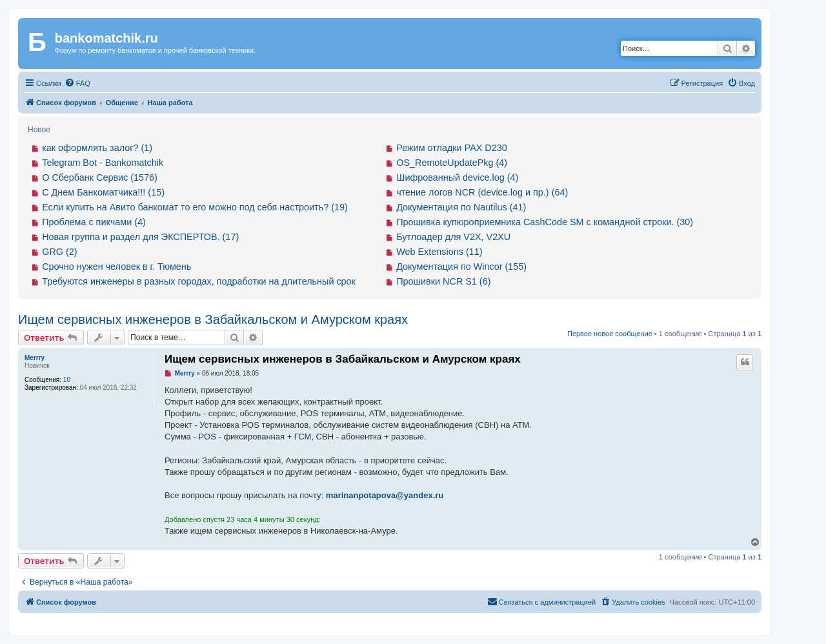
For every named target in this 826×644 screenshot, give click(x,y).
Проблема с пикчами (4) (94, 222)
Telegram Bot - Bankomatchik (103, 163)
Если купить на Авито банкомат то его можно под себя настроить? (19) (195, 207)
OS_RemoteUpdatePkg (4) (452, 163)
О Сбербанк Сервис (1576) (100, 177)
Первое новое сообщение (610, 334)
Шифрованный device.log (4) (457, 177)
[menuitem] (77, 83)
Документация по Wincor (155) (461, 267)
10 (67, 380)
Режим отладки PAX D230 (452, 148)
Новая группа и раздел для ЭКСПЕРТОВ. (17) (140, 237)
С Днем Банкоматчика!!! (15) (103, 192)
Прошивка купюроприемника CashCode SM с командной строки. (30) (545, 222)
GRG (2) (59, 252)
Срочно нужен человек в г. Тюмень (116, 267)
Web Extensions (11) (439, 252)
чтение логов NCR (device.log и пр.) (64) (482, 192)
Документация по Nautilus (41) (461, 207)
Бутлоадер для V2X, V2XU (453, 237)
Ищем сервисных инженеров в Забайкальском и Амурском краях (213, 319)
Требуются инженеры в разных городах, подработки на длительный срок (199, 281)
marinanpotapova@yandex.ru (385, 495)
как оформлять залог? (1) (97, 148)
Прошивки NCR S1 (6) (443, 281)
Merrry (35, 358)
